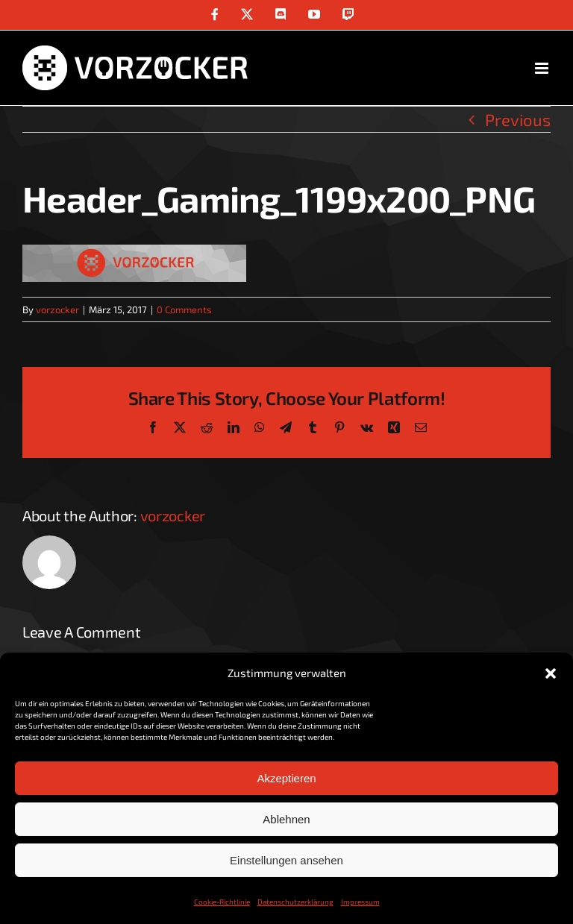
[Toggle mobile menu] (543, 68)
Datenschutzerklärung (295, 902)
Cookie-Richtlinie (222, 902)
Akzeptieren (286, 778)
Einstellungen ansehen (286, 860)
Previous (518, 119)
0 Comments (184, 309)
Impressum (360, 902)
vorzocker (57, 309)
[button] (551, 673)
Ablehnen (286, 819)
